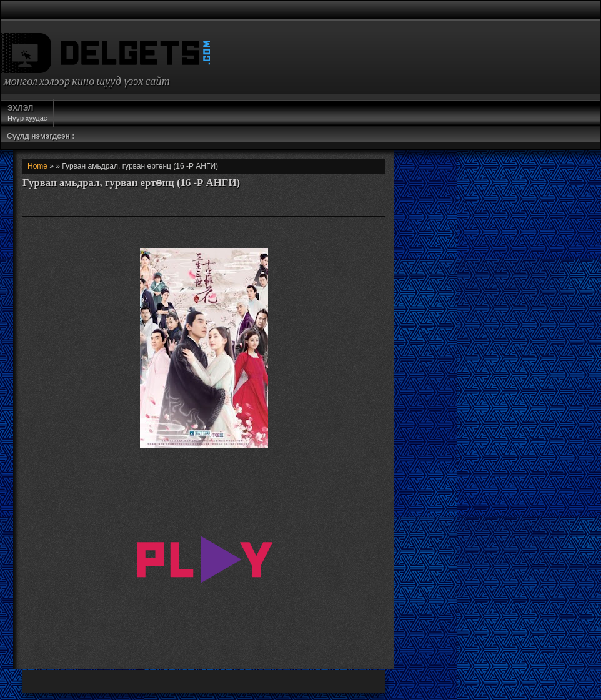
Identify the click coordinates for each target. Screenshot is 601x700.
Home (37, 166)
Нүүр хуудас (27, 112)
